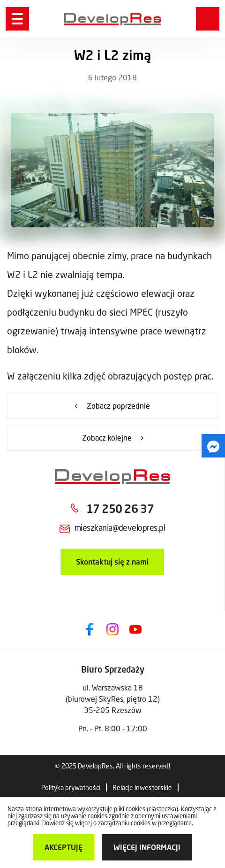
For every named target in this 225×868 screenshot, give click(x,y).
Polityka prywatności (71, 787)
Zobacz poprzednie (118, 406)
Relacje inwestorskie (142, 787)
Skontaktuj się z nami (112, 562)
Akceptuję (64, 847)
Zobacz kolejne (107, 438)
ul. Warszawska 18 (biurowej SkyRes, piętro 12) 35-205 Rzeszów (113, 699)
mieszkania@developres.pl (120, 527)
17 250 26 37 (120, 508)
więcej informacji (147, 847)
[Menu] (17, 19)
